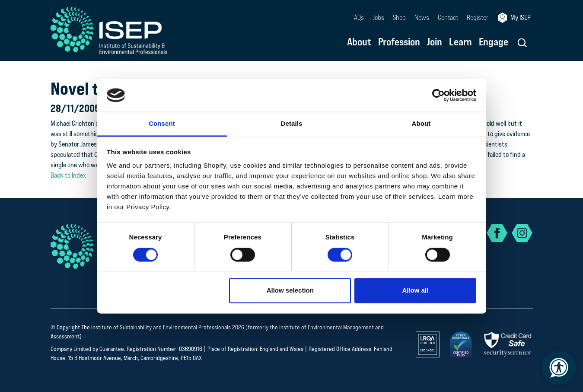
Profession (399, 42)
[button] (522, 43)
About (359, 42)
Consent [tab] (162, 124)
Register (478, 18)
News (422, 18)
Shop (399, 18)
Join (434, 42)
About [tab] (421, 124)
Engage (494, 42)
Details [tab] (292, 124)
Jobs (378, 18)
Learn (460, 42)
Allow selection (290, 291)
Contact (448, 18)
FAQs (358, 18)
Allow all (416, 291)
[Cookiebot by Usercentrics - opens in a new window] (438, 95)
